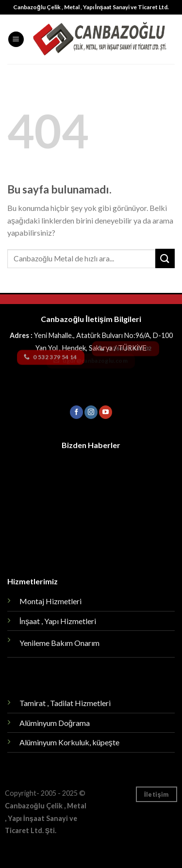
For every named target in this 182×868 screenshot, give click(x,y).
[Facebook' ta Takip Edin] (76, 412)
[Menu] (16, 40)
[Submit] (165, 258)
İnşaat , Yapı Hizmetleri (58, 621)
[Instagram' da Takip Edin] (91, 412)
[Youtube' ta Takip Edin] (106, 412)
